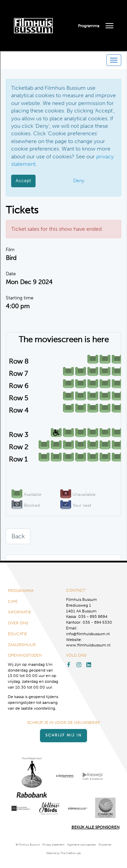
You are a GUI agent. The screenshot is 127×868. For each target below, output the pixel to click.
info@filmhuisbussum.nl (88, 634)
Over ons (18, 623)
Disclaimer (105, 845)
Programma (89, 26)
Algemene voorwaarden (82, 845)
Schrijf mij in (63, 735)
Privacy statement (53, 845)
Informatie (19, 612)
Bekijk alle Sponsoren (96, 827)
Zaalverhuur (22, 645)
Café (13, 602)
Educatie (17, 634)
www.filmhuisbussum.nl (88, 645)
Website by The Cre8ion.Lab (63, 853)
